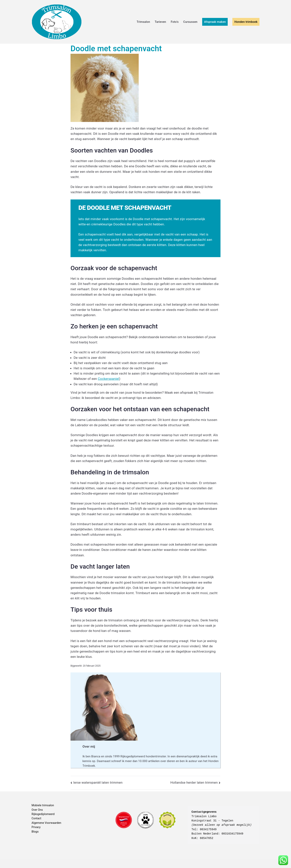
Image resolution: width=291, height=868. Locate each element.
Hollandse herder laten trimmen (194, 782)
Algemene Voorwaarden (46, 823)
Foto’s (175, 22)
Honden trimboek (246, 22)
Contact (36, 818)
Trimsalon (143, 22)
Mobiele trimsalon (43, 805)
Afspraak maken (215, 22)
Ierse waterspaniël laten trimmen (98, 782)
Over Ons (37, 810)
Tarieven (160, 22)
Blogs (35, 832)
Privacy (36, 827)
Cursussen (190, 22)
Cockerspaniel (108, 379)
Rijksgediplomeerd (43, 814)
